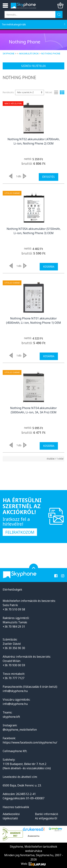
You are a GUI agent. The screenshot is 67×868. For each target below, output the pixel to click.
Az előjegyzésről (46, 818)
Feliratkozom (20, 532)
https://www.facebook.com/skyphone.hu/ (30, 742)
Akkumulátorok (29, 53)
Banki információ (47, 814)
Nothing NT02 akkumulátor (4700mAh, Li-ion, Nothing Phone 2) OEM (34, 141)
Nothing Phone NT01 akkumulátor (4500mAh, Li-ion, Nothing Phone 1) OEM (33, 321)
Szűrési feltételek (33, 66)
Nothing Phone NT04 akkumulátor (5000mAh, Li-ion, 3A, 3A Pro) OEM (33, 410)
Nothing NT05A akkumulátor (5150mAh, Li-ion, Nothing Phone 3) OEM (34, 231)
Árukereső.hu (33, 836)
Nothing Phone (51, 53)
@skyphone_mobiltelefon (20, 730)
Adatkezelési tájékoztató (11, 816)
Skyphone (9, 53)
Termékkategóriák (14, 24)
